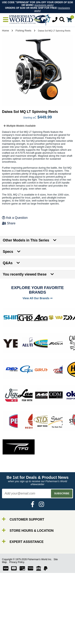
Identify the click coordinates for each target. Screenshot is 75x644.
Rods (12, 630)
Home (5, 31)
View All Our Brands (38, 298)
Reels (12, 633)
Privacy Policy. (17, 562)
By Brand (15, 626)
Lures (12, 640)
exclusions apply (44, 5)
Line (11, 637)
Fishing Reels (23, 31)
